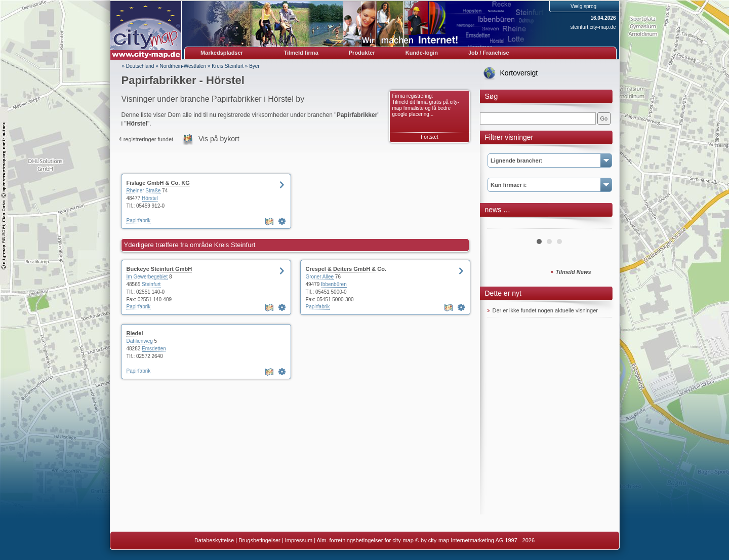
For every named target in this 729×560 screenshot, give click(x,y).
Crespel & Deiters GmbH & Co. (346, 269)
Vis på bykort (219, 139)
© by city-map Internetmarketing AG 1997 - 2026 (475, 540)
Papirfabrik (139, 221)
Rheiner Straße (144, 191)
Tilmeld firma (301, 53)
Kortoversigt (519, 73)
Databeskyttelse (214, 540)
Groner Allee (320, 277)
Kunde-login (422, 53)
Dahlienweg (140, 341)
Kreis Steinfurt (228, 66)
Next (598, 225)
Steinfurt (151, 284)
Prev (501, 225)
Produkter (362, 53)
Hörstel (150, 198)
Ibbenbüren (334, 284)
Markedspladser (222, 53)
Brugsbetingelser (259, 540)
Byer (254, 66)
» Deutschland (138, 66)
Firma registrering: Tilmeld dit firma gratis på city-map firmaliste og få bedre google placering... (426, 105)
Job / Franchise (489, 53)
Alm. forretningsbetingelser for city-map (365, 540)
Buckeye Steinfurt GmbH (159, 269)
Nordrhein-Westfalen (183, 66)
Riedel (135, 333)
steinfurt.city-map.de (593, 27)
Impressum (299, 540)
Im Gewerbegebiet (147, 277)
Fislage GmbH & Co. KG (158, 183)
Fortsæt (429, 137)
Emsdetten (154, 349)
